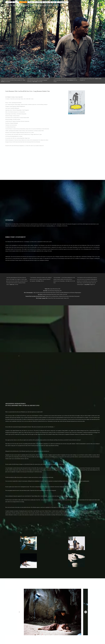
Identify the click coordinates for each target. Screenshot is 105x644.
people (31, 2)
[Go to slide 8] (50, 634)
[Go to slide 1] (42, 634)
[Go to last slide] (19, 612)
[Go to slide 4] (46, 634)
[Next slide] (86, 612)
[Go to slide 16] (58, 634)
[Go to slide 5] (47, 634)
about (16, 2)
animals (39, 2)
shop (54, 2)
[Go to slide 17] (59, 634)
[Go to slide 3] (44, 634)
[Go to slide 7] (49, 634)
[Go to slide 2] (43, 634)
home (9, 2)
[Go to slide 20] (63, 634)
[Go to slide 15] (57, 634)
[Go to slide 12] (54, 634)
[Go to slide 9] (51, 634)
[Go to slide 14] (56, 634)
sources (46, 2)
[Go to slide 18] (61, 634)
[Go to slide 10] (52, 634)
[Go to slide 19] (62, 634)
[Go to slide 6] (48, 634)
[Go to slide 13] (55, 634)
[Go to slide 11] (53, 634)
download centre (63, 2)
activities (23, 2)
